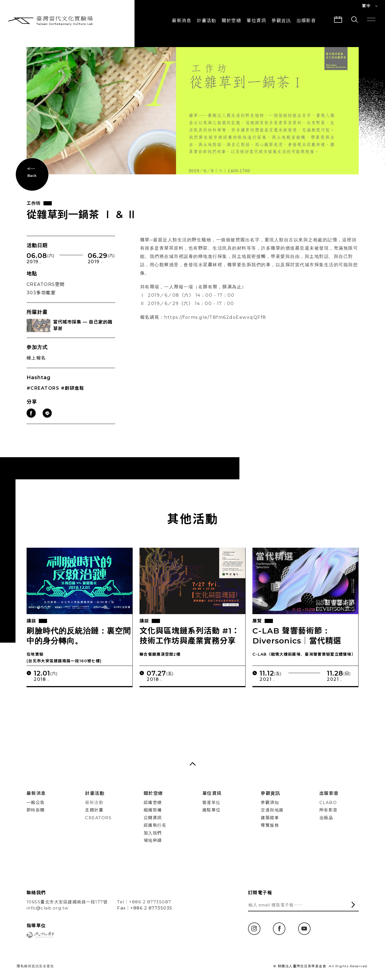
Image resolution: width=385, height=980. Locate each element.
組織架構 (153, 810)
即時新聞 (36, 810)
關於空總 (231, 21)
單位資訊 (256, 21)
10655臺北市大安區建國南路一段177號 (67, 902)
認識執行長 (155, 825)
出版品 (326, 818)
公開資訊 (153, 818)
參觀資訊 (281, 21)
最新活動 (94, 802)
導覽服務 (270, 825)
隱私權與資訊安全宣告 (35, 966)
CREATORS (98, 818)
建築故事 (270, 818)
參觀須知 (270, 802)
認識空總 (153, 802)
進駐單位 (211, 810)
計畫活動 (206, 21)
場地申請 (153, 840)
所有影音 (329, 810)
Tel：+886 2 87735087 (144, 902)
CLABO (328, 802)
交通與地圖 (272, 810)
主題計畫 (94, 810)
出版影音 (329, 793)
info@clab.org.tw (48, 908)
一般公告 (36, 802)
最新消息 (182, 21)
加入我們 (153, 833)
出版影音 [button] (306, 21)
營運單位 (211, 802)
